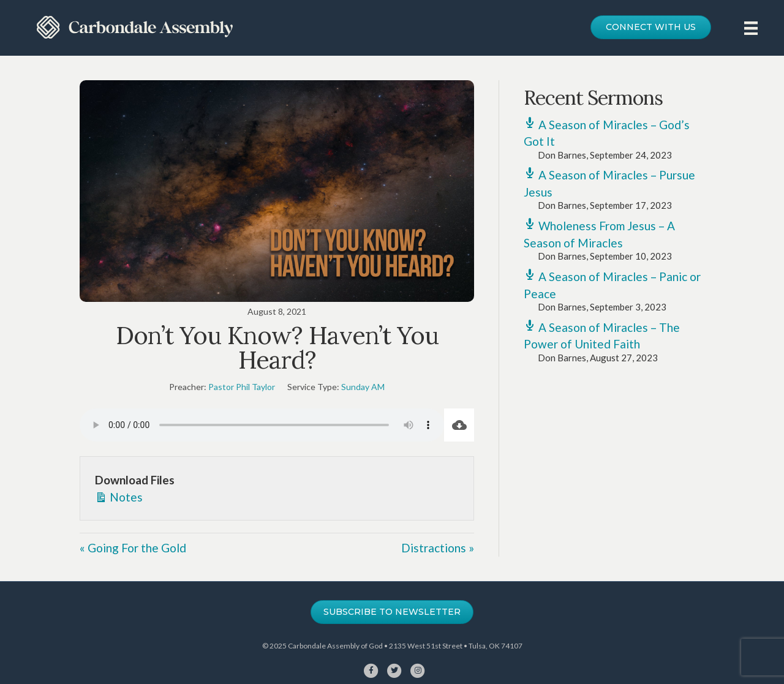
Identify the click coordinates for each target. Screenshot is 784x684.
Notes (119, 496)
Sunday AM (363, 387)
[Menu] (751, 28)
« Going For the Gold (133, 548)
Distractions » (438, 548)
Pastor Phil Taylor (242, 387)
